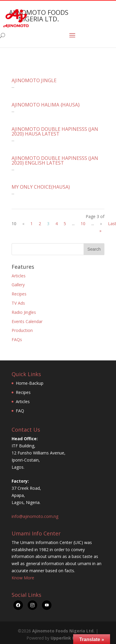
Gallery (18, 285)
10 (83, 224)
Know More (23, 578)
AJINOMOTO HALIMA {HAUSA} (46, 105)
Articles (19, 276)
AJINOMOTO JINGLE (34, 80)
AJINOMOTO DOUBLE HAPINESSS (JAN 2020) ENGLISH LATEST (55, 160)
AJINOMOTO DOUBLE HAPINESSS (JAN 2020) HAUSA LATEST (55, 131)
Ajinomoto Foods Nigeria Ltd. (63, 631)
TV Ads (18, 303)
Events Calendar (27, 321)
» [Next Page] (101, 224)
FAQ (20, 411)
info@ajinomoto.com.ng (35, 516)
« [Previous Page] (23, 224)
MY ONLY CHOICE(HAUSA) (41, 187)
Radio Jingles (24, 312)
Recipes (19, 294)
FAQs (17, 340)
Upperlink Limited (70, 638)
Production (22, 330)
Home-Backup (30, 383)
